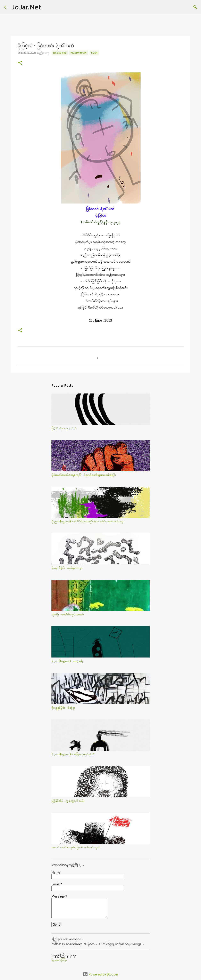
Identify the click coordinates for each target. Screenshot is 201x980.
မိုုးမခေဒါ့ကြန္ (59, 960)
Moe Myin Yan (79, 53)
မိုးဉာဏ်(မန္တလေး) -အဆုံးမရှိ (67, 661)
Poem (94, 53)
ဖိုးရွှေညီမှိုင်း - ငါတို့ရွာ (63, 708)
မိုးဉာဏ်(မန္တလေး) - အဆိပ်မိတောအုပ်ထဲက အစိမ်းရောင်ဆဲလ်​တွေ (87, 521)
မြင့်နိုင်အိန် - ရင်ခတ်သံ (64, 428)
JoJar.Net (26, 7)
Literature (60, 53)
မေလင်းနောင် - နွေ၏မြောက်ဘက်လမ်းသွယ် (76, 847)
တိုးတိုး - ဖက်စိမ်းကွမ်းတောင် (68, 614)
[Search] (47, 7)
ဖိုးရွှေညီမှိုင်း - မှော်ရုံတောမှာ (67, 568)
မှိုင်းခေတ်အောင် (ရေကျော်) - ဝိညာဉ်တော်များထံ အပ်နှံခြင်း (84, 475)
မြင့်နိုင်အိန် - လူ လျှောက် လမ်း (68, 801)
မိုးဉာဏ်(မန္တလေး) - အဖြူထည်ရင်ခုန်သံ (73, 754)
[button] (20, 63)
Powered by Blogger (101, 974)
